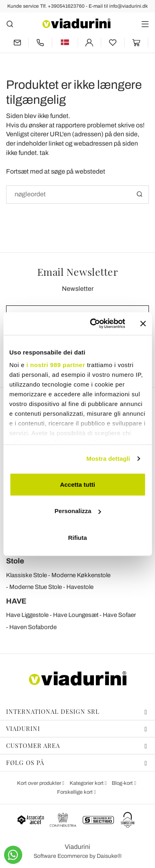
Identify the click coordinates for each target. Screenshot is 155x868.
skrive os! (131, 125)
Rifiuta (77, 537)
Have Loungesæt (76, 615)
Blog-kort (123, 783)
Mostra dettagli (108, 459)
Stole (15, 561)
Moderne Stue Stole (36, 587)
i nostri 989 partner (56, 365)
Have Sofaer (119, 615)
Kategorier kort (87, 783)
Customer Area (77, 746)
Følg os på (77, 763)
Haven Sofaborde (33, 627)
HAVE (16, 601)
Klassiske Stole (27, 575)
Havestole (80, 587)
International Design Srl (77, 711)
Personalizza (78, 511)
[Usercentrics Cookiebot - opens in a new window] (93, 324)
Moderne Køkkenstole (81, 575)
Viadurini (77, 728)
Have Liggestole (27, 615)
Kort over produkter (40, 783)
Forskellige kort (75, 792)
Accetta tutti (77, 484)
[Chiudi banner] (143, 324)
